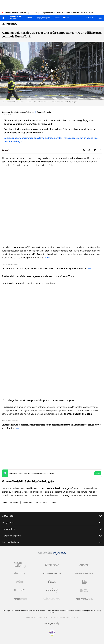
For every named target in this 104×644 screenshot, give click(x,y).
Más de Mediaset (52, 542)
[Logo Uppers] (20, 590)
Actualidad (52, 516)
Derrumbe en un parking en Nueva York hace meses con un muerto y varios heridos (46, 269)
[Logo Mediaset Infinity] (20, 565)
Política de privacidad (38, 611)
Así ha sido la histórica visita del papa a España (20, 13)
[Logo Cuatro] (84, 565)
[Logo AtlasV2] (20, 599)
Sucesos (54, 502)
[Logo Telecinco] (52, 565)
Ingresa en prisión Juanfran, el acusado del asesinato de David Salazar (68, 13)
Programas (52, 522)
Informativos (15, 502)
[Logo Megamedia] (53, 623)
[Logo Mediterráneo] (84, 599)
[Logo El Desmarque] (52, 573)
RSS (98, 611)
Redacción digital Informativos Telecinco (18, 112)
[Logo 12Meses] (84, 590)
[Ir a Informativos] (14, 18)
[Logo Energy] (52, 582)
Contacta (52, 613)
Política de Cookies (73, 611)
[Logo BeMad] (84, 582)
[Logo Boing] (20, 582)
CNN (48, 257)
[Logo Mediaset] (52, 554)
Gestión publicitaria (88, 611)
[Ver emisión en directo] (90, 18)
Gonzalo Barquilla (44, 112)
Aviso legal (6, 611)
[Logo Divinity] (20, 573)
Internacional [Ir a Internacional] (9, 24)
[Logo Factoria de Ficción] (84, 573)
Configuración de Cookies (56, 611)
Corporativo (52, 529)
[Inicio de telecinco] (3, 18)
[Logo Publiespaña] (52, 599)
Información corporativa (20, 611)
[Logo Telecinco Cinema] (52, 590)
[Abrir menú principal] (100, 18)
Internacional (28, 502)
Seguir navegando (52, 536)
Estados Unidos (42, 502)
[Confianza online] (52, 635)
